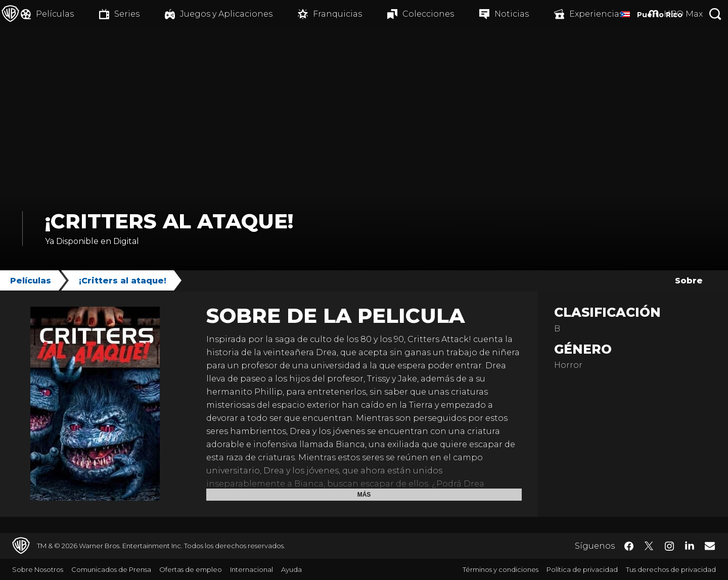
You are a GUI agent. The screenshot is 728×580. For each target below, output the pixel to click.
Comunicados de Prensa (111, 569)
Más (364, 495)
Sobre (689, 281)
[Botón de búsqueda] (715, 14)
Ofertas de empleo (191, 569)
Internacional (252, 569)
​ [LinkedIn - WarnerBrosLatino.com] (690, 545)
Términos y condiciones (500, 569)
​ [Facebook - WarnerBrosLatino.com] (629, 546)
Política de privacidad (582, 569)
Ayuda (291, 569)
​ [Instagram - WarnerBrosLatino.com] (669, 546)
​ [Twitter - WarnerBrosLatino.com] (649, 546)
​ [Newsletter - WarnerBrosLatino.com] (710, 546)
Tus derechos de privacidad (671, 569)
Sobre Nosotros (38, 569)
